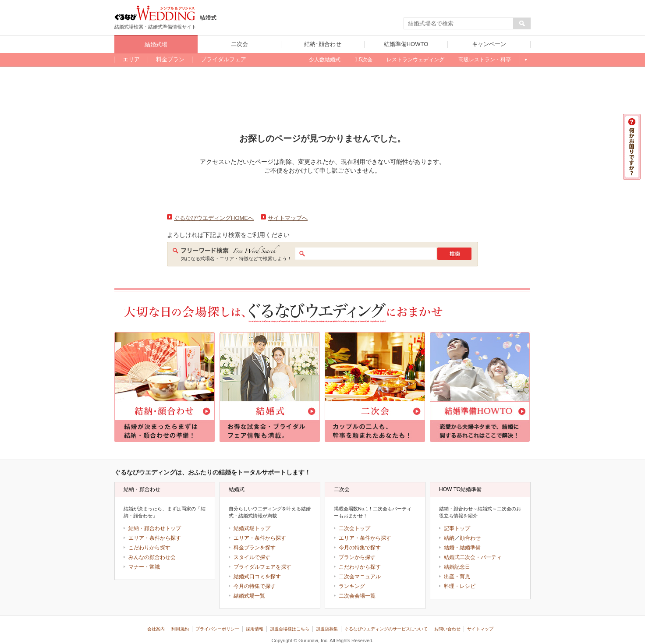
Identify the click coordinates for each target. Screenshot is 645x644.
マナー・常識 (144, 567)
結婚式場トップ (252, 528)
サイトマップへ (288, 218)
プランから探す (357, 557)
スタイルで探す (252, 557)
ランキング (352, 586)
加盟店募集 (327, 629)
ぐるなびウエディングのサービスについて (386, 629)
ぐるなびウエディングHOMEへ (214, 218)
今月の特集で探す (255, 586)
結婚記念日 (457, 567)
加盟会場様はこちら (290, 629)
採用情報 (255, 629)
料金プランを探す (255, 548)
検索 (454, 254)
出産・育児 (457, 577)
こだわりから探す (149, 548)
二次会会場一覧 (357, 596)
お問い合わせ (447, 629)
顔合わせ (470, 538)
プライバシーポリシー (217, 629)
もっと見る (525, 60)
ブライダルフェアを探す (262, 567)
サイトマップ (480, 629)
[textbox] (459, 24)
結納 (449, 538)
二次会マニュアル (360, 577)
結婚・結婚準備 (462, 548)
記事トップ (457, 528)
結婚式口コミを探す (257, 577)
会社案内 (156, 629)
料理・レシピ (460, 586)
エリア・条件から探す (155, 538)
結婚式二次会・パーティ (473, 557)
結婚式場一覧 (249, 596)
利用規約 (180, 629)
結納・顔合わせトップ (155, 528)
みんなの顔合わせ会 (152, 557)
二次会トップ (354, 528)
